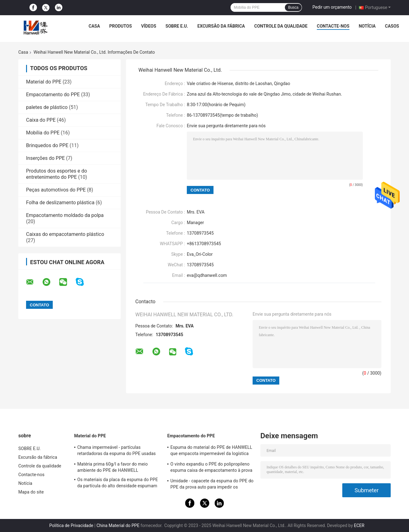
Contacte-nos (333, 26)
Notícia (367, 26)
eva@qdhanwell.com (207, 275)
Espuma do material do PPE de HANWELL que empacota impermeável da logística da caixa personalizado (211, 451)
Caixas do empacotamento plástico (65, 234)
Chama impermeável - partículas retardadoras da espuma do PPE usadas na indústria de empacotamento (117, 451)
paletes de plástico (47, 107)
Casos (392, 26)
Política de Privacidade (71, 525)
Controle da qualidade (281, 26)
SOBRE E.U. (177, 26)
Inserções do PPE (45, 158)
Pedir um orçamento (332, 7)
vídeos (149, 26)
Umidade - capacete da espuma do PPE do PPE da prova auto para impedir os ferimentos (212, 485)
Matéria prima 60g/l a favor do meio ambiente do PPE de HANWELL (112, 467)
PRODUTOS (121, 26)
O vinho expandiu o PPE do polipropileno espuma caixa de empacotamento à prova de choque (211, 468)
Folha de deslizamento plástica (60, 203)
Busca (293, 7)
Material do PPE (44, 82)
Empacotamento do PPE (53, 95)
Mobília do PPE (43, 133)
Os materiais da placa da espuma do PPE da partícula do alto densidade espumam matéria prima (118, 484)
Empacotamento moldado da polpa (65, 215)
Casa (94, 26)
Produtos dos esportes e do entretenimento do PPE (56, 174)
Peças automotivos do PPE (56, 190)
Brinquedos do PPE (47, 145)
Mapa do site (31, 492)
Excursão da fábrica (221, 26)
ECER (359, 525)
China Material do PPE (118, 525)
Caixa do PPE (41, 120)
